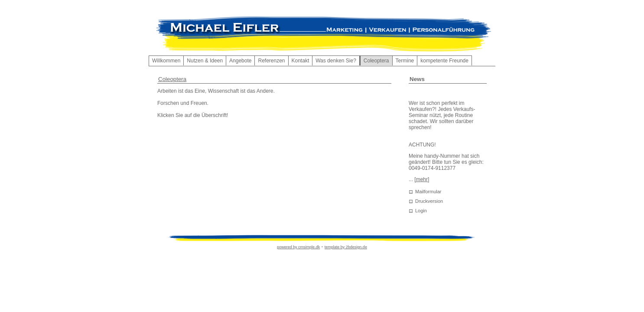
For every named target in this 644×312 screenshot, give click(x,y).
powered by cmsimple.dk (298, 247)
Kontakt (301, 61)
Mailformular (428, 192)
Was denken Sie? (336, 61)
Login (421, 211)
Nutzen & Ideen (205, 61)
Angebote (240, 61)
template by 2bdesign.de (346, 247)
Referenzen (271, 61)
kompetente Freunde (444, 61)
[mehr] (422, 179)
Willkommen (166, 61)
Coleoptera (172, 79)
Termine (405, 61)
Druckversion (429, 201)
